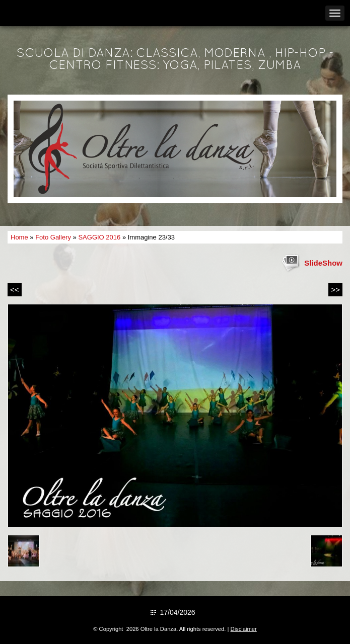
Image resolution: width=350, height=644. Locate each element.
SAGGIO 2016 (99, 237)
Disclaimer (244, 629)
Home (19, 237)
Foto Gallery (53, 237)
